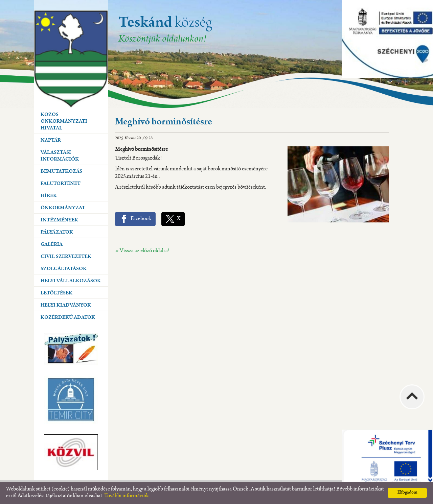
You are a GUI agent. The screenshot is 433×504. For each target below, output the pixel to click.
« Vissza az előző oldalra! (142, 251)
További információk (127, 496)
